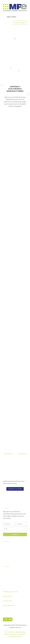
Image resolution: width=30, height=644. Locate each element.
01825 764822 (11, 17)
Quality (7, 573)
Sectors (7, 570)
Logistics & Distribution (11, 557)
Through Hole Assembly (12, 551)
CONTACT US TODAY (15, 489)
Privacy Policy (8, 596)
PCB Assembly (9, 545)
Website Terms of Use (10, 592)
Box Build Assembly (11, 554)
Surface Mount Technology (13, 548)
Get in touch (20, 23)
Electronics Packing (11, 559)
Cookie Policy (7, 601)
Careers (7, 584)
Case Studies (9, 579)
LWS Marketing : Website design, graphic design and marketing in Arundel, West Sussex (15, 634)
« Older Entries (8, 454)
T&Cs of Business (9, 606)
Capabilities (8, 576)
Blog (6, 582)
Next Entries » (23, 454)
